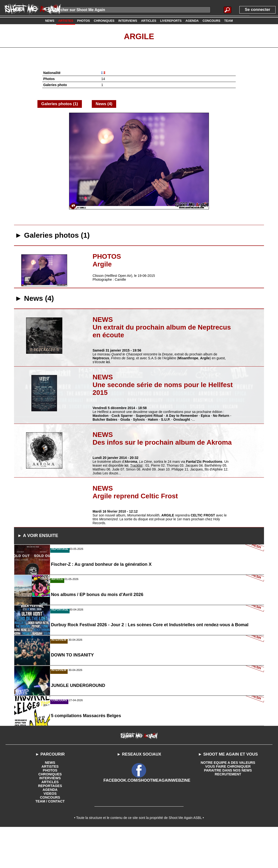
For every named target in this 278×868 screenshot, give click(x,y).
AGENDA (50, 829)
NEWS (50, 802)
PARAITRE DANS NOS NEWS (228, 809)
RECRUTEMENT (228, 813)
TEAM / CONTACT (50, 840)
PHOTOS (50, 809)
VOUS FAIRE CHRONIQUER (228, 805)
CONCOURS (50, 836)
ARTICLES (50, 821)
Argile (139, 36)
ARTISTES (50, 805)
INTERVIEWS (50, 817)
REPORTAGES (50, 825)
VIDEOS (50, 832)
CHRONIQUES (50, 813)
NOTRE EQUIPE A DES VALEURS (228, 802)
